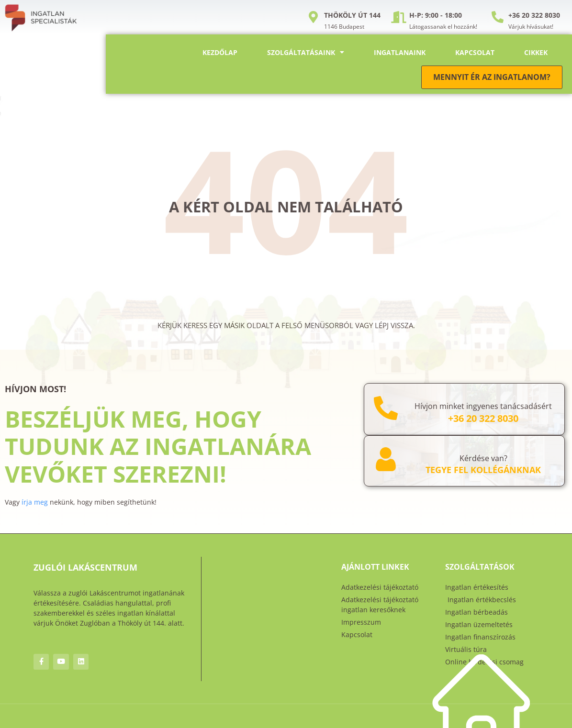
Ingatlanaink (400, 52)
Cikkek (536, 52)
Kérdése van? (483, 458)
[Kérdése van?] (386, 459)
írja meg (35, 502)
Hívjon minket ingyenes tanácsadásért (483, 406)
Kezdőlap (220, 52)
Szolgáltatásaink (306, 52)
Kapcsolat (475, 52)
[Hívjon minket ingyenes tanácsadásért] (386, 408)
